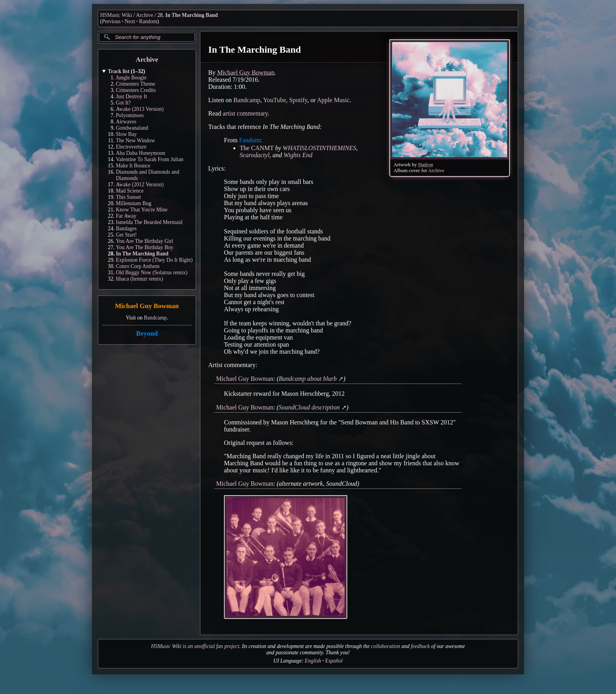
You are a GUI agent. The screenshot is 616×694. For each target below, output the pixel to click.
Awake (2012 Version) (140, 185)
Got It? (123, 103)
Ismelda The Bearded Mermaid (149, 222)
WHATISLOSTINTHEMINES (319, 148)
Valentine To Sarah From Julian (150, 159)
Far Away (126, 216)
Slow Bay (126, 134)
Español (334, 661)
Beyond (147, 333)
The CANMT (257, 148)
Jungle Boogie (131, 78)
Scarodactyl (255, 155)
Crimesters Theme (136, 84)
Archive (145, 15)
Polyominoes (130, 115)
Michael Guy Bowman (147, 306)
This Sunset (128, 197)
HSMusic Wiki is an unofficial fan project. (196, 646)
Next (130, 21)
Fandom (249, 140)
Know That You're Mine (142, 210)
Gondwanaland (132, 128)
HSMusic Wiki (116, 15)
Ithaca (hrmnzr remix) (139, 279)
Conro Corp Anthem (138, 266)
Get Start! (126, 235)
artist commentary (245, 113)
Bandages (126, 229)
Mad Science (130, 191)
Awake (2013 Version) (140, 109)
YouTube (275, 100)
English (313, 661)
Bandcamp (155, 318)
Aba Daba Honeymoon (140, 153)
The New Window (136, 140)
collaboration (386, 646)
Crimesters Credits (136, 90)
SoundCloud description (309, 407)
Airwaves (126, 122)
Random (148, 21)
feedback (420, 646)
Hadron (425, 165)
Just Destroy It (131, 96)
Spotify (298, 100)
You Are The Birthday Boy (145, 247)
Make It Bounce (133, 166)
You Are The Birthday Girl (145, 241)
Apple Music (333, 100)
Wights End (298, 155)
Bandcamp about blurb (308, 379)
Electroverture (131, 147)
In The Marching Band (192, 15)
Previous (112, 21)
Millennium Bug (134, 203)
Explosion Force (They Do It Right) (154, 260)
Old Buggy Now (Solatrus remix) (152, 273)
